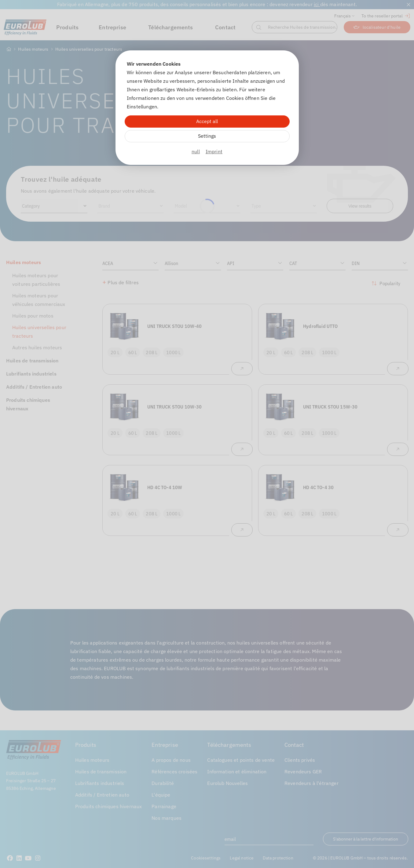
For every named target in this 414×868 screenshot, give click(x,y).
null (196, 151)
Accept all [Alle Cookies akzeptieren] (207, 121)
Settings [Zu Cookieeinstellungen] (207, 136)
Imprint (214, 151)
